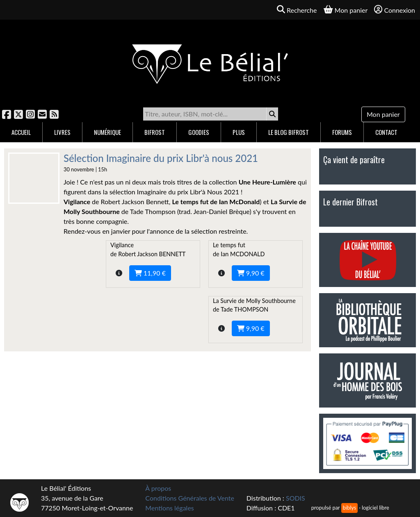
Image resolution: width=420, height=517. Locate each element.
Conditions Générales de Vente (190, 498)
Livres (62, 132)
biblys (349, 508)
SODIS (296, 498)
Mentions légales (169, 508)
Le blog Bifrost (289, 132)
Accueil (21, 132)
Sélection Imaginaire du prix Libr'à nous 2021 (161, 158)
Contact (386, 132)
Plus (239, 132)
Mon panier (383, 114)
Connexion (395, 10)
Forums (342, 132)
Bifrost (155, 132)
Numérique (107, 132)
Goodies (199, 132)
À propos (158, 488)
